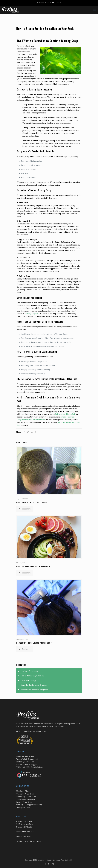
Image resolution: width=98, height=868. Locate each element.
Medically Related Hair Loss (27, 762)
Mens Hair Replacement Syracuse (34, 685)
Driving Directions (23, 836)
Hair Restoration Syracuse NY (32, 676)
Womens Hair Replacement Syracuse (35, 690)
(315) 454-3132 (54, 3)
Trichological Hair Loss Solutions (29, 767)
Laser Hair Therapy (28, 680)
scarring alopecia (32, 314)
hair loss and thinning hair (65, 414)
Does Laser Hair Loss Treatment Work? (32, 502)
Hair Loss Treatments (29, 671)
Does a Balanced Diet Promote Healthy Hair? (34, 566)
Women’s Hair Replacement (27, 759)
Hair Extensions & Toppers (27, 764)
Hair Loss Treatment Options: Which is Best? (34, 643)
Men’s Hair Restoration (25, 756)
